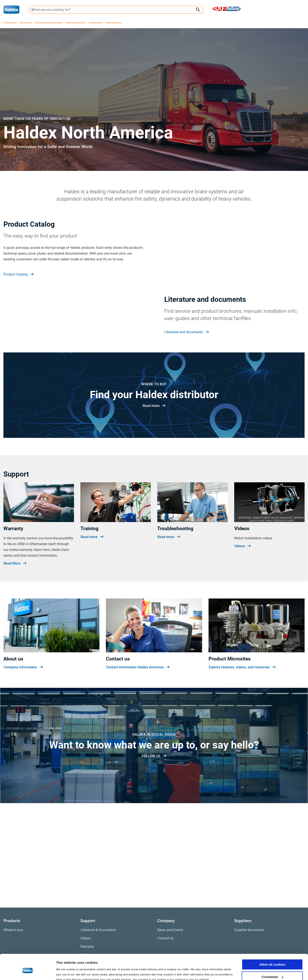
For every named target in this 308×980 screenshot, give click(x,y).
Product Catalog (19, 294)
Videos (243, 640)
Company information (23, 761)
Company (96, 20)
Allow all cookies (272, 944)
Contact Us (114, 20)
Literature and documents (187, 398)
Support (26, 20)
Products (10, 20)
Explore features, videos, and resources (242, 761)
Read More (15, 657)
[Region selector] (271, 10)
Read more (154, 500)
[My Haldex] (298, 10)
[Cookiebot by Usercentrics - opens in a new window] (28, 972)
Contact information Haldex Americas (138, 761)
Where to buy (76, 20)
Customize (272, 957)
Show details (66, 971)
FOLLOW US (154, 850)
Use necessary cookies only (272, 969)
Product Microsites (49, 20)
